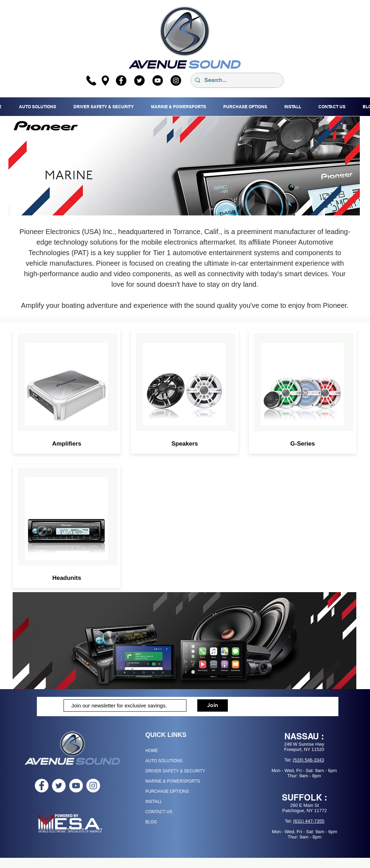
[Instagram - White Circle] (93, 786)
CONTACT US (159, 812)
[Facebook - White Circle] (42, 786)
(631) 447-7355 (309, 821)
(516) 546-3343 (308, 760)
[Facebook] (121, 80)
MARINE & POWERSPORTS (173, 781)
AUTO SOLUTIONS (164, 761)
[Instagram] (176, 80)
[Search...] (236, 80)
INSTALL (154, 802)
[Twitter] (139, 80)
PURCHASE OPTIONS (167, 791)
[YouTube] (158, 80)
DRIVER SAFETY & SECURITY (175, 771)
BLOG (151, 822)
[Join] (213, 705)
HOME (152, 751)
